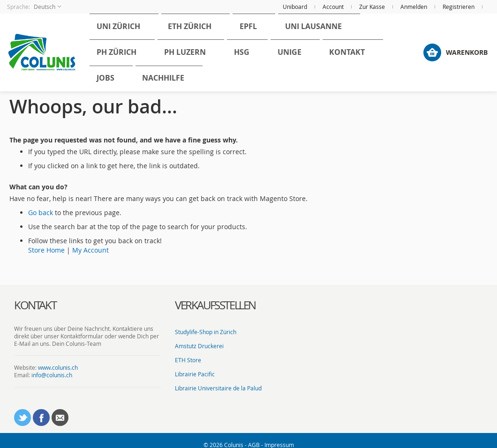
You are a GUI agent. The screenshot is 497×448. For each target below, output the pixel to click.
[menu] (257, 48)
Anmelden (414, 7)
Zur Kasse (372, 7)
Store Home (46, 242)
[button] (34, 7)
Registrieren (459, 7)
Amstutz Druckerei (199, 337)
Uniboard (295, 7)
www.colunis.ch (58, 359)
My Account (90, 242)
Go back (41, 204)
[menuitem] (112, 38)
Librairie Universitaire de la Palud (218, 380)
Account (333, 7)
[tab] (87, 297)
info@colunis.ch (52, 367)
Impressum (279, 436)
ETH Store (188, 351)
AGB (254, 436)
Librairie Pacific (195, 366)
